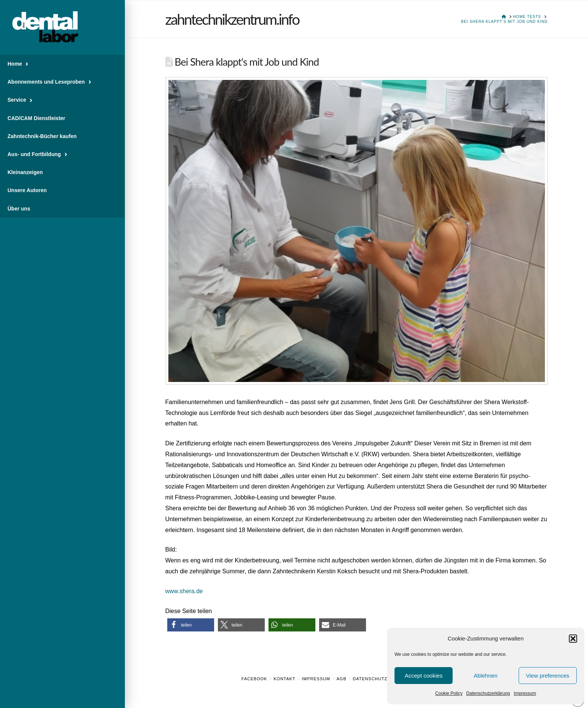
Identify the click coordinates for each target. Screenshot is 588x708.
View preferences (548, 676)
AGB (341, 679)
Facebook (254, 679)
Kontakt (285, 679)
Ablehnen (485, 676)
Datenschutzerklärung (488, 693)
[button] (573, 639)
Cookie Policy (449, 693)
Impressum (525, 693)
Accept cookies (424, 676)
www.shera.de (184, 591)
